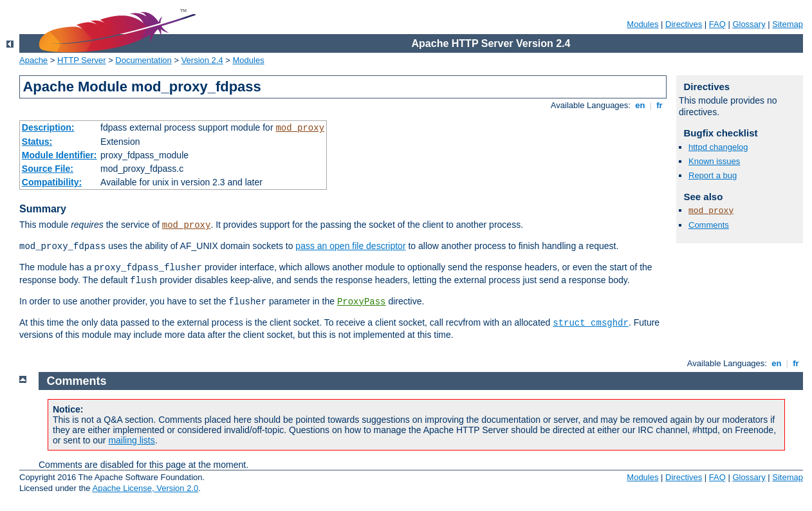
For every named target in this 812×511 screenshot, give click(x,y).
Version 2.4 (202, 60)
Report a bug (713, 175)
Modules (642, 24)
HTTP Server (82, 60)
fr (660, 105)
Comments (709, 225)
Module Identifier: (60, 155)
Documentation (143, 60)
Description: (48, 127)
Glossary (749, 24)
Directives (684, 24)
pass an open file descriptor (350, 246)
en (640, 105)
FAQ (717, 24)
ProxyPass (362, 302)
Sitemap (788, 24)
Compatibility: (52, 182)
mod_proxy (300, 128)
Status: (37, 142)
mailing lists (131, 440)
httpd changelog (718, 147)
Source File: (48, 169)
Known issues (714, 161)
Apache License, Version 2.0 (145, 488)
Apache (33, 60)
